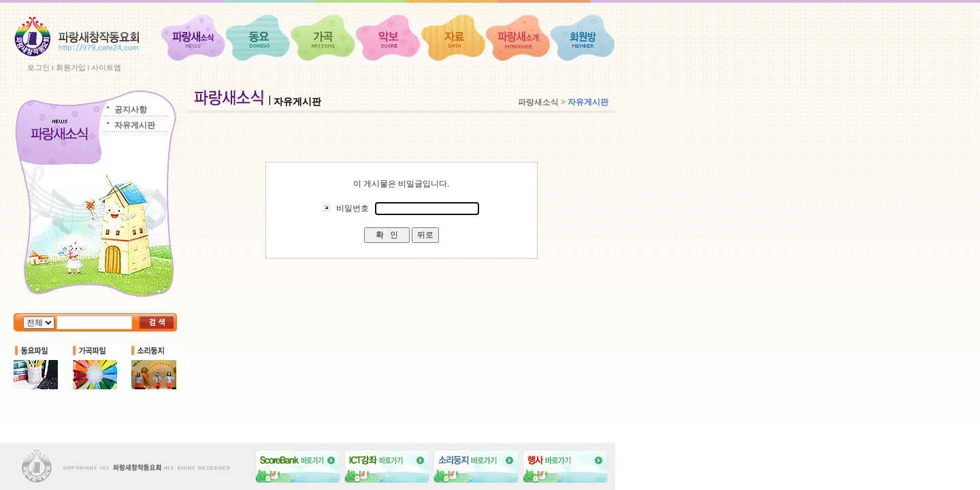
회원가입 (71, 67)
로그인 (38, 67)
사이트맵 (106, 67)
